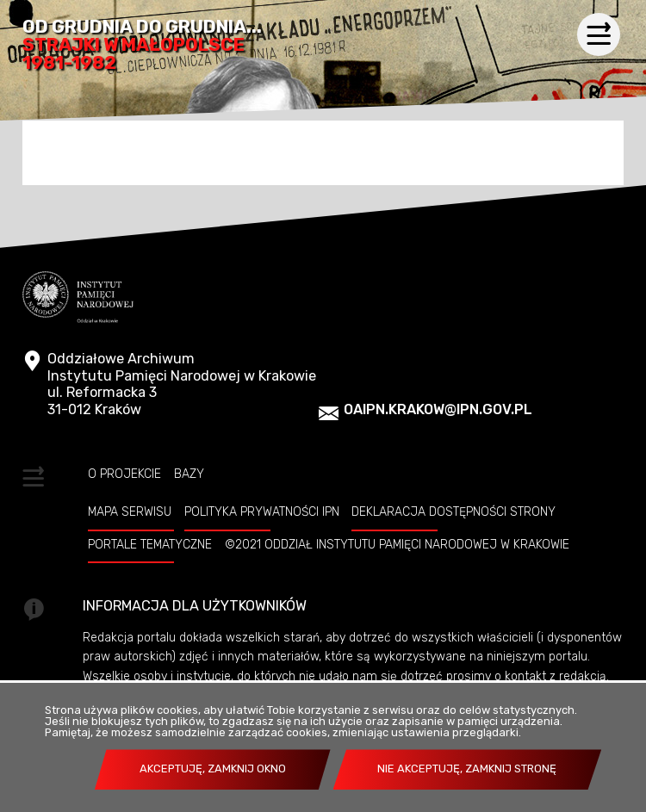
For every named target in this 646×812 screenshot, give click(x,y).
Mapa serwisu (130, 511)
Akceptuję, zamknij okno (213, 769)
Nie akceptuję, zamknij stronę (467, 769)
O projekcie (124, 474)
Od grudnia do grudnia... (142, 45)
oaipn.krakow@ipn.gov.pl (438, 409)
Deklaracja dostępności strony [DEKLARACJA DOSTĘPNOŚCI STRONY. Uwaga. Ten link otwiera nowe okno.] (453, 511)
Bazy (189, 474)
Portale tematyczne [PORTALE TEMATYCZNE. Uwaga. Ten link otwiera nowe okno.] (150, 544)
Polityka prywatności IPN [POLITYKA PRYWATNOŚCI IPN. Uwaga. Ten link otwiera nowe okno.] (262, 511)
